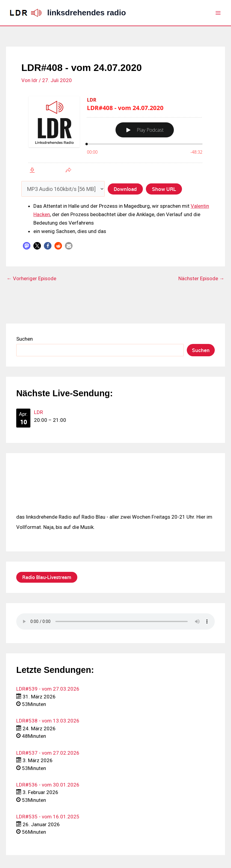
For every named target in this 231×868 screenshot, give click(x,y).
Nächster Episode (201, 279)
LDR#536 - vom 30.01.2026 (48, 785)
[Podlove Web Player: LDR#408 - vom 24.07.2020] (115, 134)
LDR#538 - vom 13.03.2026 (48, 721)
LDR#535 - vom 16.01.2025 (48, 817)
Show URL (164, 189)
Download (125, 189)
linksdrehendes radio (87, 13)
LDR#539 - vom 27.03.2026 (48, 689)
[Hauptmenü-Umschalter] (218, 13)
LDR (38, 412)
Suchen (25, 339)
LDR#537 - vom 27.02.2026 (48, 753)
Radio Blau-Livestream (47, 577)
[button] (27, 246)
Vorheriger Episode (31, 279)
